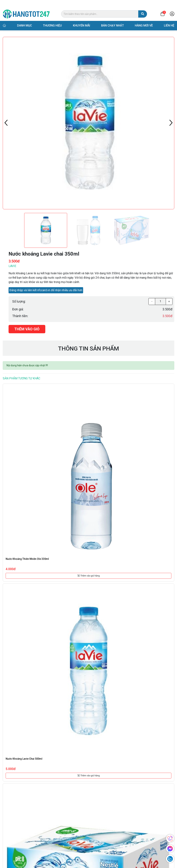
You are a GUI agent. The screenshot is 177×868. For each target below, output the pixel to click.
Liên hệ (169, 18)
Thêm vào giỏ (27, 329)
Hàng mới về (144, 18)
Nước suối (42, 27)
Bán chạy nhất (113, 18)
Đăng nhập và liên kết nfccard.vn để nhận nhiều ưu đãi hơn (46, 290)
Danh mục (25, 18)
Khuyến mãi (81, 18)
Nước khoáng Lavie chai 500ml (24, 759)
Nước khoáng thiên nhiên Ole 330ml (27, 559)
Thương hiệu (52, 18)
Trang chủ (11, 27)
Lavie (12, 266)
